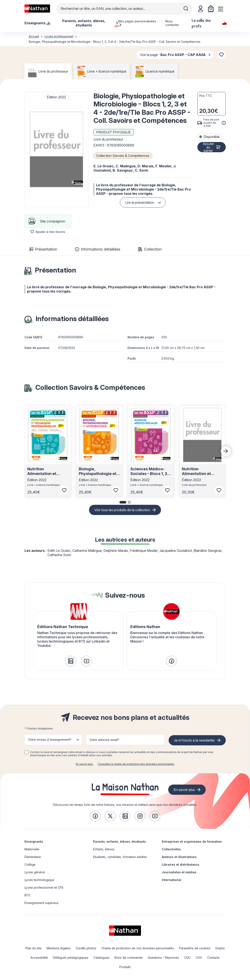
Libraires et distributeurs (181, 864)
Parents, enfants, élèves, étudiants (119, 842)
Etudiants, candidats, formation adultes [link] (120, 857)
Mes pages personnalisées (137, 23)
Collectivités (171, 849)
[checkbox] (26, 752)
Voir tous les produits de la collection (122, 510)
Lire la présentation (140, 202)
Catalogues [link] (101, 958)
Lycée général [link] (35, 872)
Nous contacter (172, 23)
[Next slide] (226, 451)
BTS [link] (27, 895)
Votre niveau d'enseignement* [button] (50, 740)
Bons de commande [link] (129, 958)
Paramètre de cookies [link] (195, 948)
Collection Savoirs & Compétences (123, 156)
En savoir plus (84, 764)
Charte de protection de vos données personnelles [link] (138, 948)
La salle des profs (209, 23)
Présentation (43, 249)
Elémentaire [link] (33, 857)
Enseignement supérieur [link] (42, 903)
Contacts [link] (213, 958)
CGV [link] (199, 958)
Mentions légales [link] (59, 948)
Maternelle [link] (32, 849)
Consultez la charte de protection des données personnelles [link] (136, 764)
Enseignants (34, 842)
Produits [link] (125, 967)
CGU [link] (187, 958)
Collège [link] (30, 864)
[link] (71, 661)
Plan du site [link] (33, 948)
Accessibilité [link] (39, 958)
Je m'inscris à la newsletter (194, 740)
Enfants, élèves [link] (104, 849)
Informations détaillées (98, 249)
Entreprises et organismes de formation (192, 842)
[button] (56, 149)
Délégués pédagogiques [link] (71, 958)
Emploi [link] (220, 948)
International (172, 880)
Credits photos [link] (86, 948)
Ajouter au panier (208, 147)
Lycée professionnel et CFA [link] (44, 887)
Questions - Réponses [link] (163, 958)
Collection (150, 249)
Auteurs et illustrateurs (179, 857)
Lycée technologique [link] (39, 880)
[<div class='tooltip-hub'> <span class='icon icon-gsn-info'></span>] (224, 123)
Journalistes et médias (179, 872)
